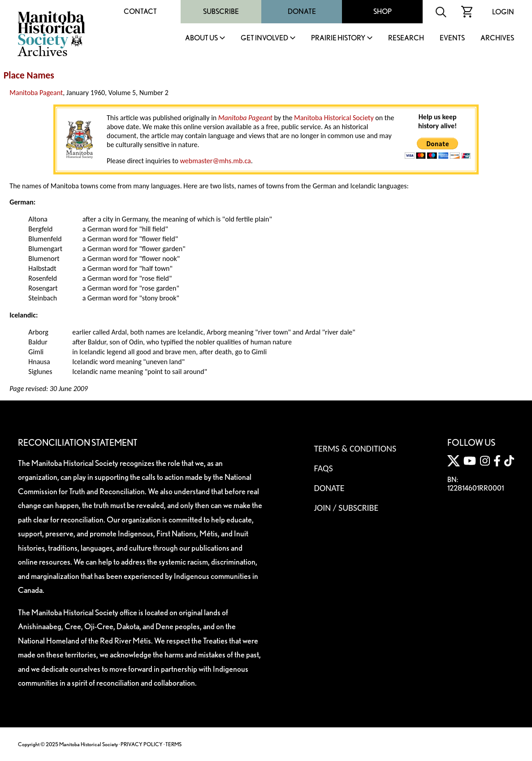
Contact (140, 11)
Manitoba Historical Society (334, 118)
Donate (302, 11)
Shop (383, 11)
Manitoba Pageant (36, 93)
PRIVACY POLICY (142, 744)
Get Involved (264, 38)
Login (503, 12)
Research (406, 38)
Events (452, 38)
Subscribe (221, 11)
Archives (497, 38)
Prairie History (338, 38)
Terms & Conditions (355, 448)
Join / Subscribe (346, 508)
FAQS (324, 468)
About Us (201, 38)
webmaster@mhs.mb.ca (215, 161)
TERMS (173, 744)
